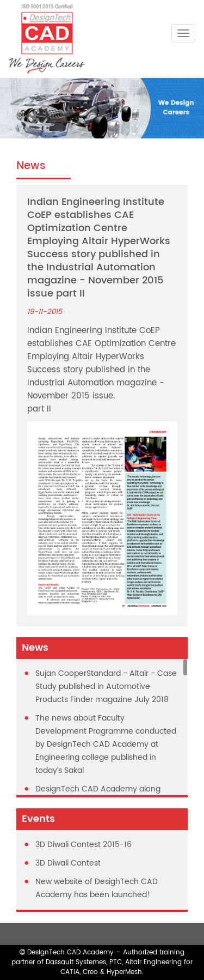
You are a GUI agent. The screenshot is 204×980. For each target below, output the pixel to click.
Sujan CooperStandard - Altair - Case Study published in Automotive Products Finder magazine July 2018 (106, 686)
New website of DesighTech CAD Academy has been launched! (97, 888)
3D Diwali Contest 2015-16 (84, 845)
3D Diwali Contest (68, 863)
